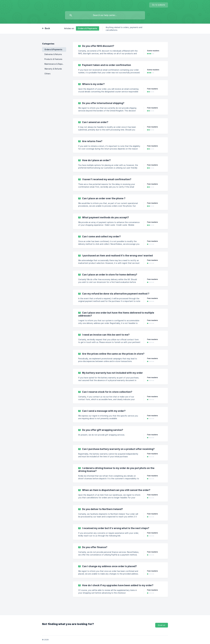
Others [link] (47, 74)
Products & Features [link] (53, 59)
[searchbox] (105, 15)
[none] (159, 5)
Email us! (162, 625)
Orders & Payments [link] (53, 50)
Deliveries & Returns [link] (53, 54)
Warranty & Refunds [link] (53, 69)
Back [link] (47, 28)
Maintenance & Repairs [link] (54, 64)
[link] (120, 50)
